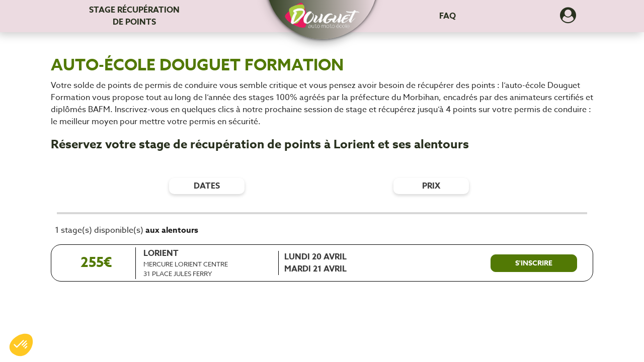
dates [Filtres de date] (207, 186)
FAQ (448, 16)
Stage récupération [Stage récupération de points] (134, 16)
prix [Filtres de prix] (431, 186)
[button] (322, 11)
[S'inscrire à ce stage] (534, 263)
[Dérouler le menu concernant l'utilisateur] (568, 19)
